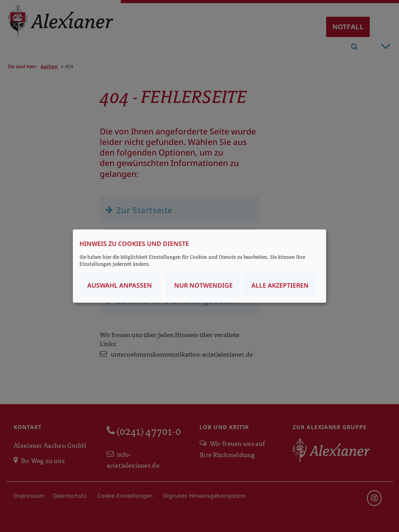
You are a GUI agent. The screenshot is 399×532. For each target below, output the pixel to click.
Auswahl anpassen (120, 285)
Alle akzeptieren (280, 285)
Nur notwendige (203, 285)
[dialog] (199, 266)
